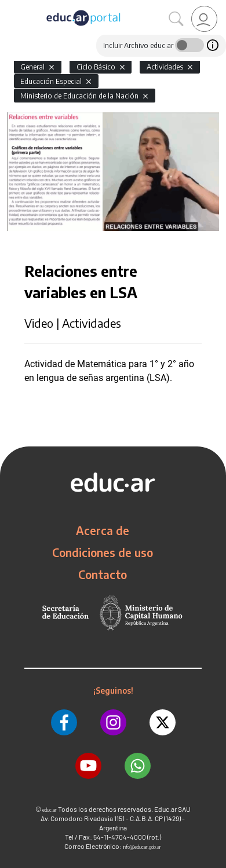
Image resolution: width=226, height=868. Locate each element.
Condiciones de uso (103, 552)
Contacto (103, 574)
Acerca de (103, 530)
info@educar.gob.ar (142, 847)
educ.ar (50, 810)
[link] (204, 19)
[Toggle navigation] (10, 6)
